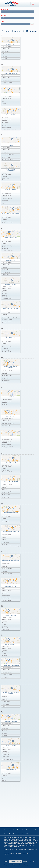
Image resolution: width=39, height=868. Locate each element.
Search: (4, 21)
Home (6, 862)
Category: (5, 9)
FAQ (20, 865)
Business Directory (15, 862)
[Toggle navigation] (33, 4)
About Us (7, 865)
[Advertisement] (19, 806)
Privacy (14, 865)
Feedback (27, 865)
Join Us (32, 862)
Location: (5, 15)
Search (25, 862)
